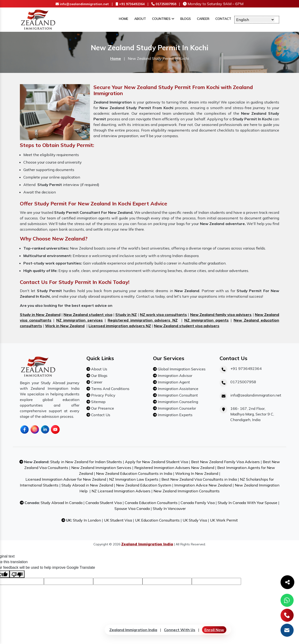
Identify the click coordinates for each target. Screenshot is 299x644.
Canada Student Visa (104, 503)
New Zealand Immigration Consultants (187, 491)
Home (124, 19)
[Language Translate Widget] (255, 20)
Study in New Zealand (40, 315)
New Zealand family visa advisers (221, 315)
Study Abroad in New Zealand (87, 485)
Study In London (87, 520)
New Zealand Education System (144, 485)
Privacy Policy (103, 395)
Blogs (186, 19)
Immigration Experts (175, 415)
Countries (163, 19)
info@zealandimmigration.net (82, 4)
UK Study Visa (195, 520)
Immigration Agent (173, 382)
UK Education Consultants (157, 520)
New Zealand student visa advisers (187, 326)
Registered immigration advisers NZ (142, 320)
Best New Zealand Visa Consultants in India (199, 479)
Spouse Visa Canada (132, 508)
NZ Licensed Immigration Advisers (121, 491)
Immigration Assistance (178, 389)
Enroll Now (214, 630)
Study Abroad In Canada (62, 503)
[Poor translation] (17, 574)
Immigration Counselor (176, 408)
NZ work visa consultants (164, 315)
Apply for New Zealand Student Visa (157, 462)
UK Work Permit (224, 520)
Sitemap (98, 402)
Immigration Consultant (177, 395)
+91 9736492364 (130, 4)
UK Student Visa (118, 520)
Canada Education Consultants (151, 503)
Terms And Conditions (110, 389)
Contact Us (100, 415)
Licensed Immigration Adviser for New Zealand (66, 479)
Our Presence (102, 408)
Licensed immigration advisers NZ (120, 326)
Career (203, 19)
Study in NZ (126, 315)
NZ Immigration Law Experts (134, 479)
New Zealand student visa (88, 315)
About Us (99, 369)
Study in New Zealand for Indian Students (86, 462)
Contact (223, 19)
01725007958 (164, 4)
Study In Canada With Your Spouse (247, 503)
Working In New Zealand (197, 473)
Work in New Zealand (65, 326)
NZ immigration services (80, 320)
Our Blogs (99, 376)
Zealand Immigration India (133, 630)
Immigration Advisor (174, 376)
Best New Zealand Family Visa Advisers (225, 462)
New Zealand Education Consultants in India (134, 473)
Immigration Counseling (177, 402)
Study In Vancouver (169, 508)
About (140, 19)
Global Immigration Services (181, 369)
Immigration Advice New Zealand (203, 485)
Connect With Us (180, 630)
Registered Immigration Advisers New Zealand (174, 468)
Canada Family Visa (198, 503)
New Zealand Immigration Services (101, 468)
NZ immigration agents (206, 320)
